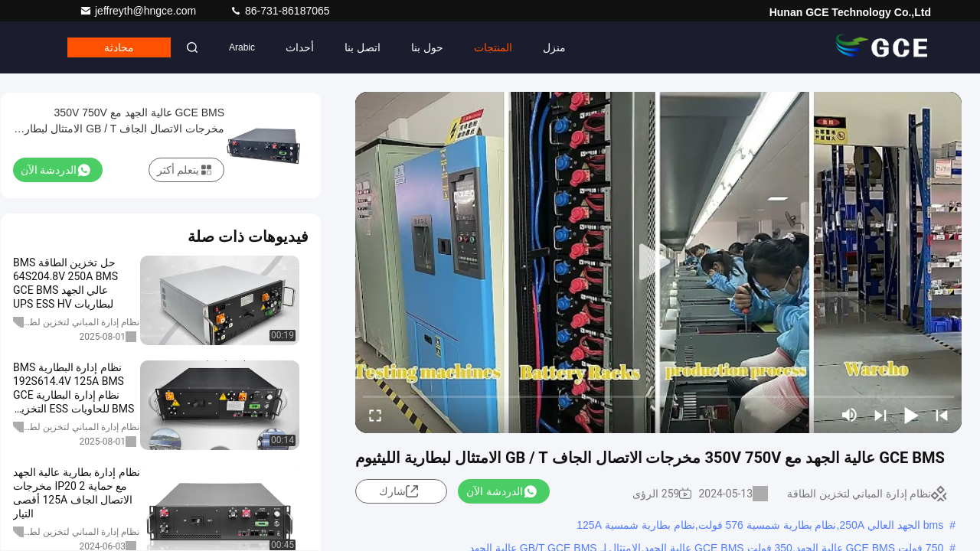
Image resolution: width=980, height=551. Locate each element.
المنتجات (493, 47)
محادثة (119, 47)
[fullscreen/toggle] (375, 415)
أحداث (300, 47)
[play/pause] (911, 415)
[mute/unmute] (850, 415)
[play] (658, 262)
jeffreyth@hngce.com (139, 11)
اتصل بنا (363, 47)
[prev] (942, 415)
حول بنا (427, 47)
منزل (554, 47)
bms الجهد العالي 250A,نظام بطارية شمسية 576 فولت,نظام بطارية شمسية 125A (760, 525)
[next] (880, 415)
